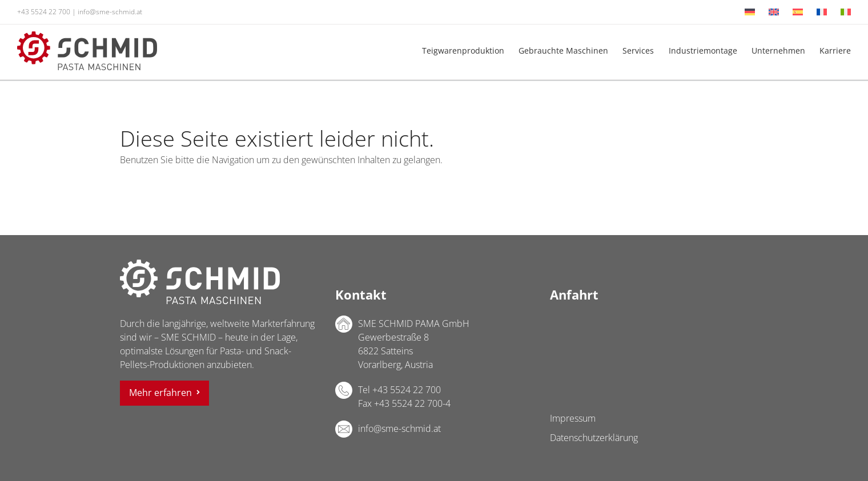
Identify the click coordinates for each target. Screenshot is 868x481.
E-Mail (344, 429)
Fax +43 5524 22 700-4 (404, 403)
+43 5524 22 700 (44, 12)
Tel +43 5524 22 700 (399, 390)
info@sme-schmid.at (110, 12)
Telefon (344, 390)
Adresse (344, 324)
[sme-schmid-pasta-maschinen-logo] (87, 36)
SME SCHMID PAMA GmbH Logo (200, 282)
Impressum (573, 418)
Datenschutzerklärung (594, 438)
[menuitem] (750, 12)
